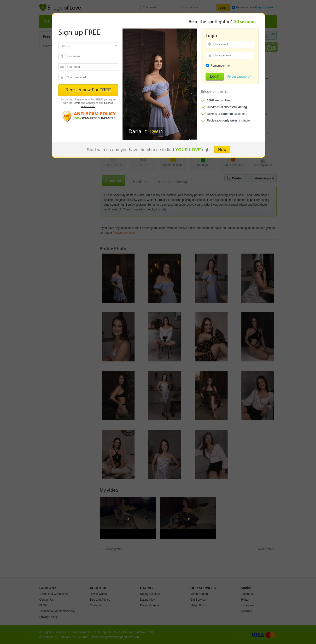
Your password (62, 77)
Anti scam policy (88, 116)
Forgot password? (239, 77)
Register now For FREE (88, 90)
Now (222, 150)
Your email (62, 56)
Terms (77, 103)
